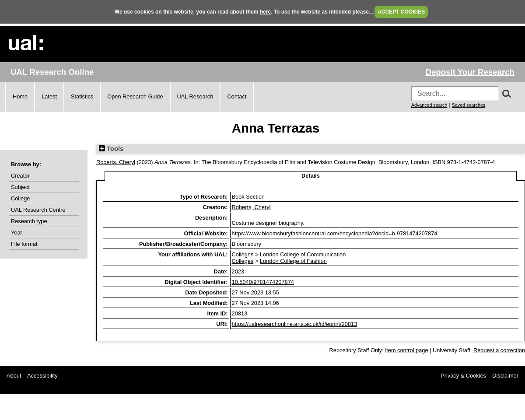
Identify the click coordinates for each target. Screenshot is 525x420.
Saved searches (469, 105)
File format (24, 244)
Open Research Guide (135, 96)
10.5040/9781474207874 (263, 282)
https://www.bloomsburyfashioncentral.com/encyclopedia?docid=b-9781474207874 (335, 233)
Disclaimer (505, 376)
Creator (20, 176)
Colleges (243, 254)
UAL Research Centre (38, 210)
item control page (406, 350)
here (265, 12)
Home (20, 96)
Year (17, 233)
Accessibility (42, 376)
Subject (20, 187)
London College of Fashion (293, 261)
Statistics (82, 96)
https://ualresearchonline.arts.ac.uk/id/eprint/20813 (295, 324)
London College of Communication (303, 254)
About (14, 376)
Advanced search (429, 105)
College (20, 198)
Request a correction (499, 350)
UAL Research (195, 96)
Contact (237, 96)
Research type (29, 221)
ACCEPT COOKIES (401, 12)
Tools (111, 149)
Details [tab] (311, 176)
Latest (49, 96)
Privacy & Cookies (463, 376)
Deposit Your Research (470, 72)
